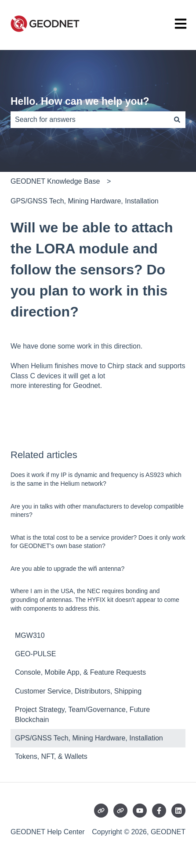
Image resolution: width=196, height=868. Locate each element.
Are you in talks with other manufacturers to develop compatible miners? (97, 511)
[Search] (177, 120)
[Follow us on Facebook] (159, 811)
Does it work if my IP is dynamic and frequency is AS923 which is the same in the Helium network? (96, 479)
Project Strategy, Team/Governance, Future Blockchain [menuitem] (82, 714)
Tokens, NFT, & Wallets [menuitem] (51, 756)
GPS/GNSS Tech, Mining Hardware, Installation (85, 201)
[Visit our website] (101, 811)
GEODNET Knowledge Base (55, 181)
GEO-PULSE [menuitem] (35, 654)
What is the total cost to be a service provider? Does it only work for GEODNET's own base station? (98, 542)
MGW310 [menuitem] (30, 635)
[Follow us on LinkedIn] (178, 811)
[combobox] (90, 120)
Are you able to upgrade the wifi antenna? (67, 569)
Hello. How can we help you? (80, 101)
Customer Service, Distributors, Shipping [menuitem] (78, 691)
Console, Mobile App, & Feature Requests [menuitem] (80, 672)
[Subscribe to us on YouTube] (140, 811)
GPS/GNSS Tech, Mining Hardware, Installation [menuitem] (89, 738)
